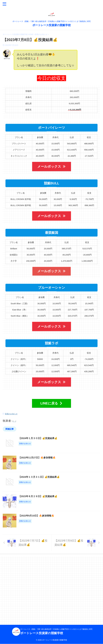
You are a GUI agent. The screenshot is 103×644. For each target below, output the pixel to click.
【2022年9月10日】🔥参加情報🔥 (51, 570)
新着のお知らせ (11, 414)
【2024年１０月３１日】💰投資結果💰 (54, 504)
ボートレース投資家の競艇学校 (52, 25)
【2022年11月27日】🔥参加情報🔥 (52, 471)
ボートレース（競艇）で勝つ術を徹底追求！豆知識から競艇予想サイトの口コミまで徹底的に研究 (56, 629)
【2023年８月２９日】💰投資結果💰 (53, 537)
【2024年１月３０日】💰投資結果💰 (53, 438)
